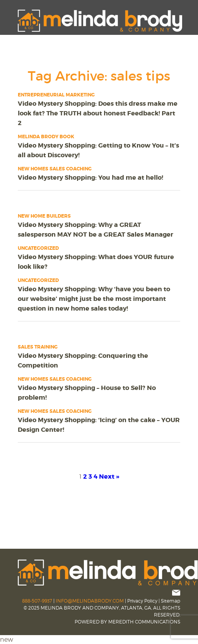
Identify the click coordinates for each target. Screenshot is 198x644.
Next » (109, 477)
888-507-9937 (37, 601)
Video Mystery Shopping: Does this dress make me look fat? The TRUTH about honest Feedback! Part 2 (98, 113)
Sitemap (171, 601)
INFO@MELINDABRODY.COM (90, 601)
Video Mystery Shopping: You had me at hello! (90, 178)
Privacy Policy (142, 601)
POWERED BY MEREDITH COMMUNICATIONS (127, 622)
